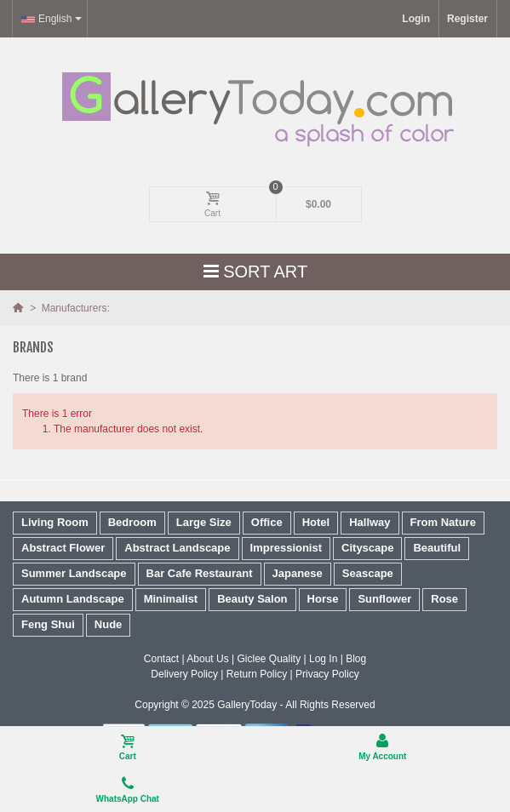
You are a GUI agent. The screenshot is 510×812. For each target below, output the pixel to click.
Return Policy (257, 674)
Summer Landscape (74, 573)
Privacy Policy (327, 674)
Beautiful (437, 548)
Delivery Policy (184, 674)
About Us (207, 659)
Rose (444, 599)
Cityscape (367, 548)
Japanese (298, 573)
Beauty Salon (252, 599)
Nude (109, 624)
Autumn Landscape (73, 599)
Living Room (55, 522)
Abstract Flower (63, 548)
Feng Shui (48, 624)
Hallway (370, 522)
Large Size (204, 522)
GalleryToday (247, 705)
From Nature (443, 522)
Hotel (316, 522)
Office (267, 522)
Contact (161, 659)
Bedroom (132, 522)
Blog (356, 659)
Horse (323, 599)
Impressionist (287, 548)
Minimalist (171, 599)
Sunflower (384, 599)
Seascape (368, 573)
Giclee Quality (269, 659)
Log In (323, 659)
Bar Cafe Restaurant (200, 573)
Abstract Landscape (177, 548)
